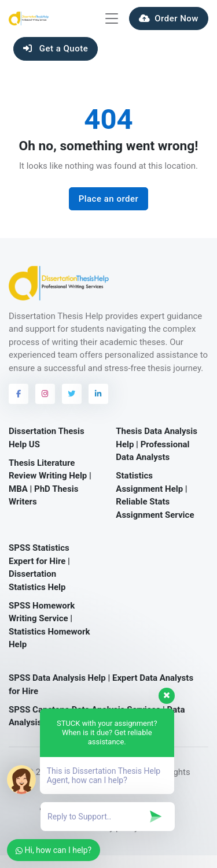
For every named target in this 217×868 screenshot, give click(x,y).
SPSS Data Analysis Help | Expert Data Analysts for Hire (101, 685)
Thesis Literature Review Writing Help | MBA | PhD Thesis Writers (50, 483)
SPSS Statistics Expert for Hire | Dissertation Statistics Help (39, 567)
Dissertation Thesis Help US (47, 438)
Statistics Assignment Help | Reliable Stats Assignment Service (155, 495)
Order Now (169, 18)
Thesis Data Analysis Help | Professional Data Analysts (157, 444)
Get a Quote (56, 49)
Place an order (109, 199)
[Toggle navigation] (112, 19)
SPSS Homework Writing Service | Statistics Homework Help (49, 625)
